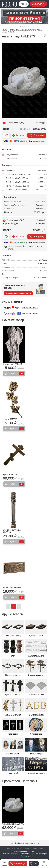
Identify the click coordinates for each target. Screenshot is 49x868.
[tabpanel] (24, 17)
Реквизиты (25, 856)
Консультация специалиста (18, 293)
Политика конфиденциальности (15, 854)
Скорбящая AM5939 (13, 364)
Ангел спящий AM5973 (13, 824)
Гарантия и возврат (39, 854)
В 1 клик (18, 135)
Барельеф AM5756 (12, 588)
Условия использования (24, 851)
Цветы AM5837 (10, 419)
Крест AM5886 (10, 475)
